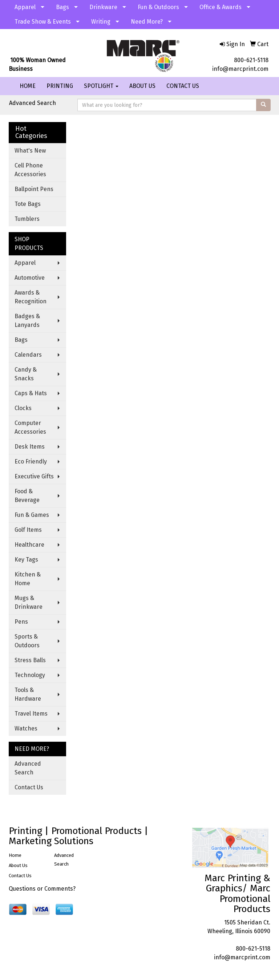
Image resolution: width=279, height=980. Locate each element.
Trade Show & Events (43, 22)
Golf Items (28, 530)
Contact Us (29, 787)
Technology (30, 675)
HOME (28, 86)
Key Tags (26, 560)
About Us (18, 865)
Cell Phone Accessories (30, 170)
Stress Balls (30, 660)
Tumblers (27, 219)
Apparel (25, 7)
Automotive (30, 278)
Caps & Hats (31, 393)
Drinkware (103, 7)
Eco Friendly (31, 461)
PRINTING (60, 86)
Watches (26, 728)
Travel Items (31, 714)
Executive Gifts (34, 476)
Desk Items (30, 447)
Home (15, 855)
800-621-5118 (251, 60)
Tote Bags (28, 204)
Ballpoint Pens (34, 189)
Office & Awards (221, 7)
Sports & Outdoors (27, 641)
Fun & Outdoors (158, 7)
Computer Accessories (30, 427)
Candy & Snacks (26, 374)
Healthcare (29, 545)
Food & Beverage (27, 496)
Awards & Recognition (31, 297)
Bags (62, 7)
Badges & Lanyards (27, 321)
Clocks (23, 408)
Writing (101, 22)
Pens (21, 622)
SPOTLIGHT (101, 86)
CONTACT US (183, 86)
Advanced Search (33, 103)
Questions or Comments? (42, 889)
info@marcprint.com (240, 69)
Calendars (28, 355)
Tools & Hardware (28, 694)
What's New (30, 151)
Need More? (147, 22)
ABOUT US (142, 86)
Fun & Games (32, 515)
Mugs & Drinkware (29, 602)
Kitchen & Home (28, 579)
